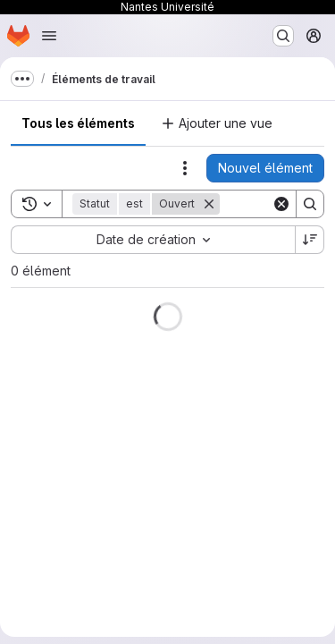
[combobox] (153, 240)
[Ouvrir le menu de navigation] (49, 36)
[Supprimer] (209, 204)
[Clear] (281, 204)
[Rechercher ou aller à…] (283, 36)
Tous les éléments (78, 123)
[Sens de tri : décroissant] (310, 240)
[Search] (310, 204)
